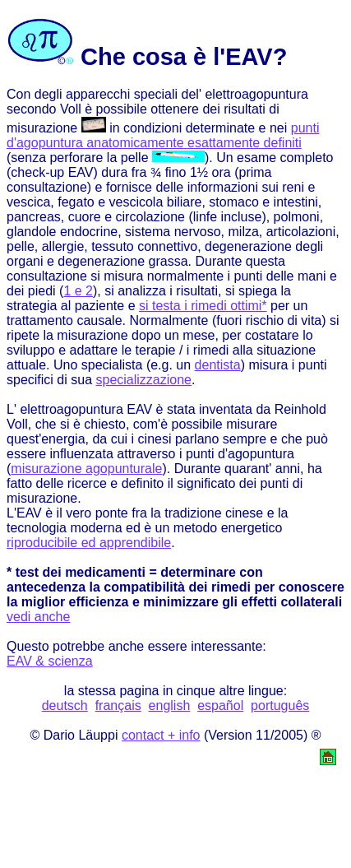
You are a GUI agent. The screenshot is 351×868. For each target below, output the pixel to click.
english (170, 706)
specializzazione (144, 380)
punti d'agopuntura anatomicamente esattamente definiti (163, 135)
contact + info (161, 735)
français (118, 706)
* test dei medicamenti (76, 572)
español (220, 706)
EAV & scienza (50, 661)
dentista (218, 365)
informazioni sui (233, 187)
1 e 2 (78, 291)
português (280, 706)
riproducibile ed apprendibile (89, 543)
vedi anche (38, 617)
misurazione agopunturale (86, 469)
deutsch (65, 706)
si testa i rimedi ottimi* (203, 306)
